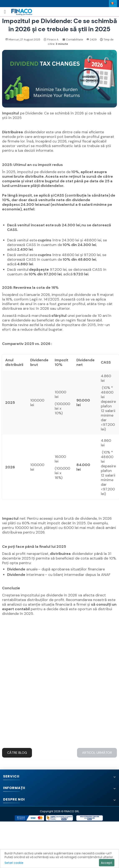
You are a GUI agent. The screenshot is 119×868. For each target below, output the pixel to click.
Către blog (17, 753)
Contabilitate (73, 40)
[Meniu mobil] (5, 12)
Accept (107, 863)
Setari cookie (14, 863)
